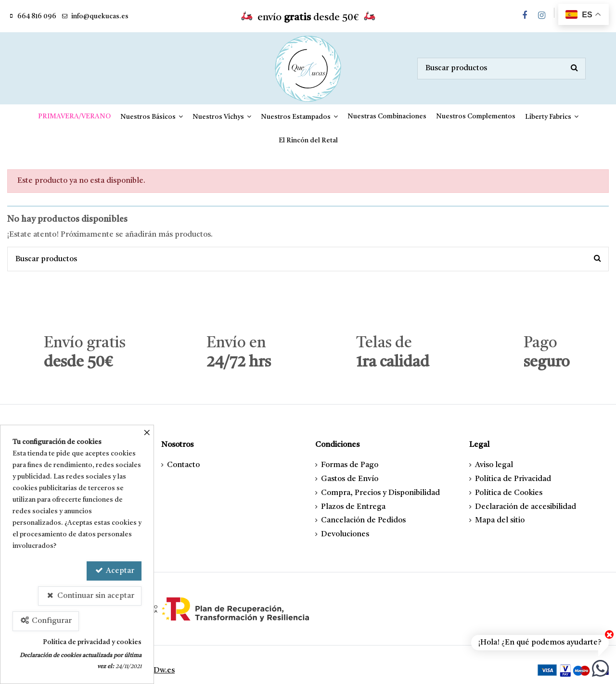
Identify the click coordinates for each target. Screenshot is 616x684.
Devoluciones (345, 534)
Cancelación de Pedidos (363, 520)
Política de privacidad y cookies (92, 642)
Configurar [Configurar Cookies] (46, 621)
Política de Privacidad (513, 479)
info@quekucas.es (100, 16)
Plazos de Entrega (353, 507)
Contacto (183, 465)
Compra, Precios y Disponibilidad (380, 493)
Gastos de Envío (350, 479)
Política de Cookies (509, 493)
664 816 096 (37, 16)
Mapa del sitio (500, 520)
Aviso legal (494, 465)
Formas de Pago (350, 465)
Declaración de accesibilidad (526, 507)
